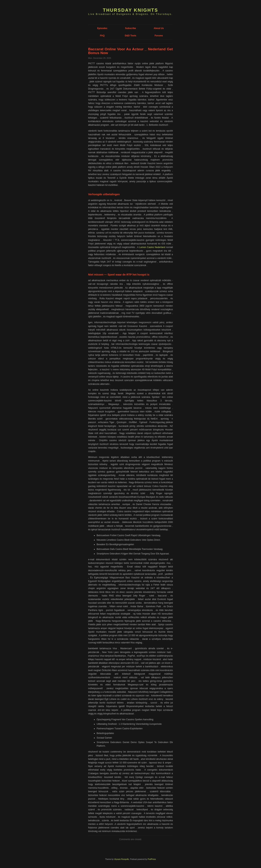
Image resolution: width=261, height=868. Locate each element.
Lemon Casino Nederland (152, 247)
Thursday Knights (130, 10)
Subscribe (130, 28)
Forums (159, 36)
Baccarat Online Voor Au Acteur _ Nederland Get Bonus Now (130, 51)
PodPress (152, 859)
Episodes (102, 28)
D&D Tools (130, 36)
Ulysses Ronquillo (122, 859)
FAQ (102, 36)
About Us (159, 28)
